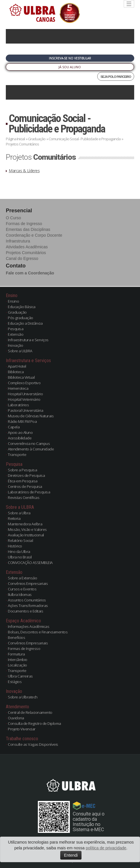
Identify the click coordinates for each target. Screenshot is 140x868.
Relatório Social (20, 540)
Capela (14, 427)
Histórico (15, 546)
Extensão (16, 334)
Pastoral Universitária (25, 410)
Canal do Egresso (22, 258)
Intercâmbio (18, 659)
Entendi (71, 855)
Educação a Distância (25, 323)
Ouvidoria (16, 718)
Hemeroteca (18, 388)
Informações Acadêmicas (29, 626)
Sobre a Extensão (22, 578)
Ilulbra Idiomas (20, 594)
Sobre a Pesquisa (22, 470)
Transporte (17, 454)
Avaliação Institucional (26, 535)
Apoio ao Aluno (20, 432)
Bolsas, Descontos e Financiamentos (38, 632)
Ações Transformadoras (28, 605)
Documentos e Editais (25, 611)
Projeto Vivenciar (22, 729)
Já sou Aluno (70, 67)
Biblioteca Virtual (21, 377)
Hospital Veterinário (24, 399)
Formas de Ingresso (24, 224)
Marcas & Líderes (24, 171)
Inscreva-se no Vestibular (70, 58)
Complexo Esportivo (24, 383)
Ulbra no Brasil (20, 557)
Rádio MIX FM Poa (22, 421)
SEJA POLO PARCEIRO (116, 77)
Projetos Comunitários (26, 253)
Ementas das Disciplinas (28, 229)
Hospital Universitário (25, 394)
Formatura (16, 654)
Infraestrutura (18, 241)
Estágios (15, 682)
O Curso (13, 218)
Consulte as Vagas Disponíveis (33, 744)
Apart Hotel (17, 366)
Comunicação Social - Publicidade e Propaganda (57, 124)
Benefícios (16, 637)
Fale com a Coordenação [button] (30, 273)
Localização (17, 665)
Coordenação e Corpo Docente (34, 235)
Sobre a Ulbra (19, 513)
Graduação (37, 139)
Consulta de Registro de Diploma (34, 723)
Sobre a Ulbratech (23, 697)
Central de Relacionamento (30, 712)
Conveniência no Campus (29, 443)
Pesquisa (16, 329)
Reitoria (14, 518)
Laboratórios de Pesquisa (29, 492)
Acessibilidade (20, 438)
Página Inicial (15, 139)
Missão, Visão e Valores (27, 529)
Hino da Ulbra (19, 551)
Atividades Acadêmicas (27, 247)
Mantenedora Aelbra (25, 524)
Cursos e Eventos (22, 589)
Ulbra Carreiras (20, 676)
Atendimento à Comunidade (31, 449)
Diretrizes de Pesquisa (26, 475)
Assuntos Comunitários (27, 600)
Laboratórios (18, 405)
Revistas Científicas (24, 497)
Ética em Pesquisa (23, 481)
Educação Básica (22, 307)
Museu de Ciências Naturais (31, 416)
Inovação (15, 345)
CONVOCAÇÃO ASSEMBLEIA (30, 563)
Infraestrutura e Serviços (28, 340)
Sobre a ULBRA (20, 351)
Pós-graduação (21, 318)
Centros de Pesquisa (25, 486)
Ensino (13, 301)
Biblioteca (16, 372)
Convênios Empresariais (28, 583)
